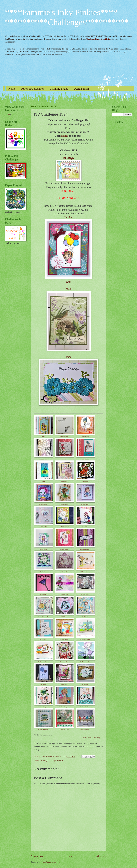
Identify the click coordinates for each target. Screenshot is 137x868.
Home (12, 89)
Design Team (81, 89)
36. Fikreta (85, 684)
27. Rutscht (85, 617)
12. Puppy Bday (85, 504)
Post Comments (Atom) (51, 862)
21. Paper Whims (85, 572)
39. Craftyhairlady (85, 707)
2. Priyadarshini (64, 436)
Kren (68, 282)
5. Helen (64, 459)
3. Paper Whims (85, 436)
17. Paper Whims (64, 549)
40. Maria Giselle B (43, 729)
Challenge (44, 761)
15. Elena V (85, 527)
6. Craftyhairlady (85, 459)
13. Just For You (43, 527)
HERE (65, 136)
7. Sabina (43, 482)
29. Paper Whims (64, 639)
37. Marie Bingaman (43, 707)
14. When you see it (64, 527)
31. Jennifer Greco (43, 662)
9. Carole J (85, 482)
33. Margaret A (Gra (85, 662)
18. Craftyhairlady (85, 549)
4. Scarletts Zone (43, 459)
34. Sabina (43, 684)
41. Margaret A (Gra (64, 729)
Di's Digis (68, 158)
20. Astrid (64, 572)
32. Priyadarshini (64, 662)
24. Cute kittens (85, 594)
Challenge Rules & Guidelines (99, 39)
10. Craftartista (43, 504)
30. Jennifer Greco (85, 639)
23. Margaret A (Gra (64, 594)
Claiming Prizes (59, 89)
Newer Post (37, 856)
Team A (60, 761)
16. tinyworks (43, 549)
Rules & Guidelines (33, 89)
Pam (68, 357)
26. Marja (64, 617)
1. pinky (43, 436)
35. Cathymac (64, 684)
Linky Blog (96, 738)
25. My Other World (43, 617)
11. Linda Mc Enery (64, 504)
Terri (69, 289)
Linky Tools (87, 738)
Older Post (100, 856)
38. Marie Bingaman (64, 707)
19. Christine (43, 572)
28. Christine (43, 639)
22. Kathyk (43, 594)
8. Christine (64, 482)
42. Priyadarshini (85, 729)
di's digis (52, 761)
